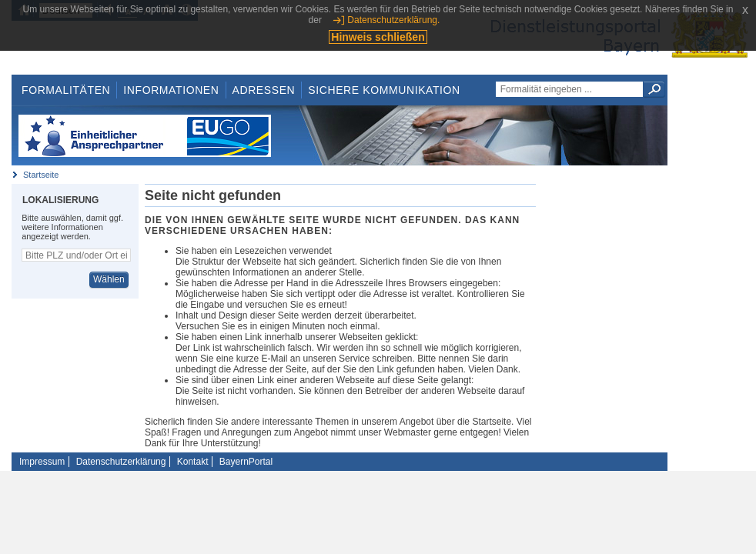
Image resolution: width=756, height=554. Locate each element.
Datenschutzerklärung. (393, 20)
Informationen (171, 90)
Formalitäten (66, 90)
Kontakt (193, 462)
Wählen (109, 279)
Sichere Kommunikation (384, 90)
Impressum (42, 462)
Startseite (41, 175)
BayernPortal (246, 462)
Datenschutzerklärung (121, 462)
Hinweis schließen (378, 37)
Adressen (264, 90)
